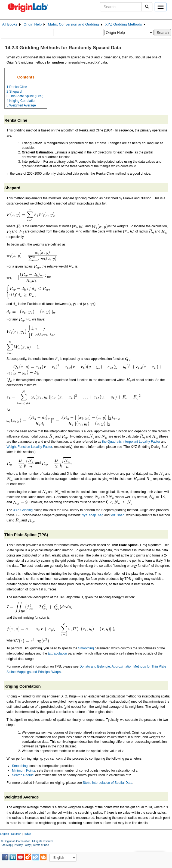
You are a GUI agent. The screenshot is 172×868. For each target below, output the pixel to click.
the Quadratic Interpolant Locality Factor (131, 442)
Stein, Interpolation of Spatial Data (107, 783)
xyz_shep (117, 515)
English (4, 834)
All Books (10, 24)
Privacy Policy (22, 845)
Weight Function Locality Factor (29, 447)
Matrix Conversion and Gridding (73, 24)
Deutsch (16, 834)
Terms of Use (41, 845)
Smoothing (86, 648)
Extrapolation (57, 653)
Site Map (6, 845)
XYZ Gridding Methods (124, 24)
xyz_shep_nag (93, 515)
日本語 (27, 834)
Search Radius (23, 775)
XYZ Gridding (23, 510)
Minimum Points (24, 770)
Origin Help (33, 24)
